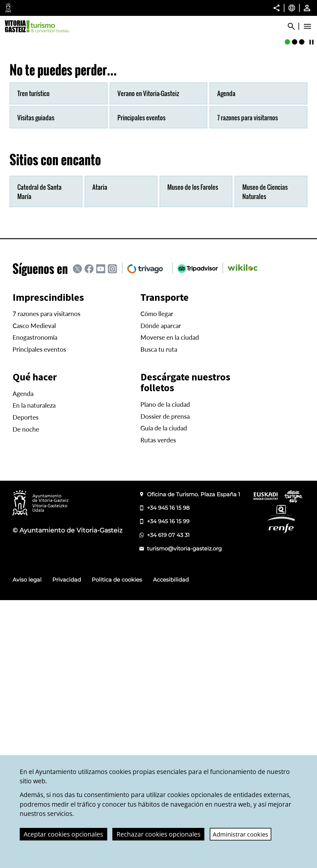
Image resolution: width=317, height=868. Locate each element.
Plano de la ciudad (165, 672)
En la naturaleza (34, 673)
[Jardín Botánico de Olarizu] (287, 174)
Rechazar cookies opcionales (158, 834)
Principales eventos (39, 617)
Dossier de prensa (165, 684)
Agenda (23, 661)
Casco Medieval (34, 594)
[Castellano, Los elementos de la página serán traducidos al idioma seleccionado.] (292, 8)
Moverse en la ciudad (170, 605)
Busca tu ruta (159, 617)
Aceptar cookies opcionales (63, 834)
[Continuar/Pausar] (311, 174)
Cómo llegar (157, 582)
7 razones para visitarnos (46, 582)
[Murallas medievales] (295, 174)
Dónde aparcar (161, 594)
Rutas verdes (158, 708)
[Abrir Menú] (307, 26)
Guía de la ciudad (164, 696)
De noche (26, 697)
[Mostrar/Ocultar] (294, 26)
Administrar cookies (242, 834)
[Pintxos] (302, 174)
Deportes (26, 685)
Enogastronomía (35, 605)
